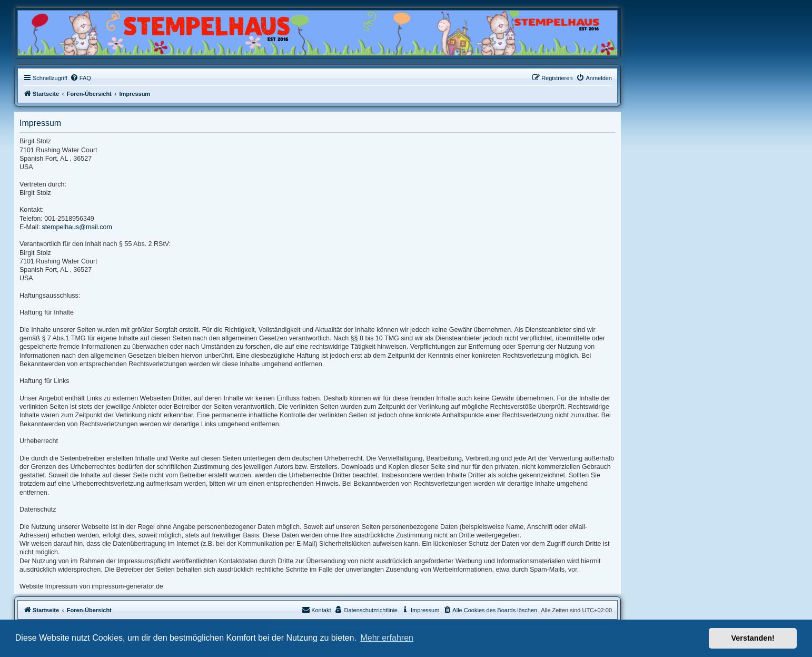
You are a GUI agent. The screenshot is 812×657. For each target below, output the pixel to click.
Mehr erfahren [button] (387, 638)
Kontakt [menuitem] (316, 610)
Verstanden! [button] (753, 638)
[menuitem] (81, 78)
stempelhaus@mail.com (77, 227)
